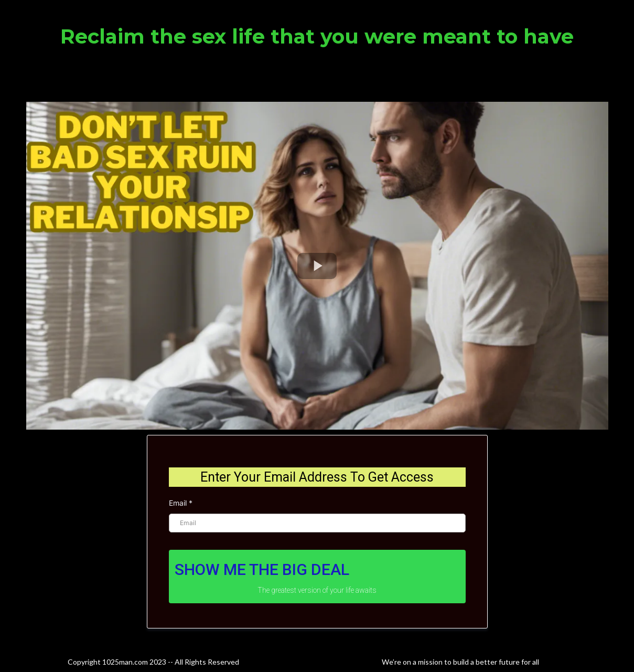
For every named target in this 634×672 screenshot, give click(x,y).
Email (181, 503)
